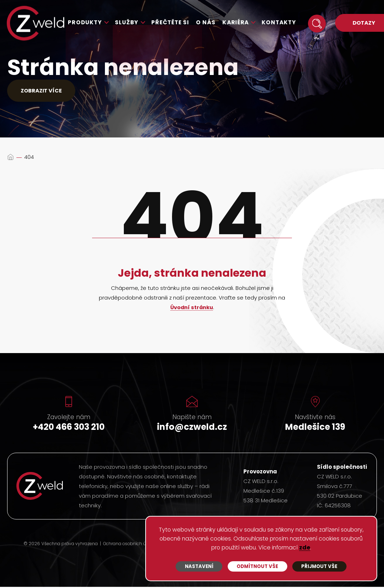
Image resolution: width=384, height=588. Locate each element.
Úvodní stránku (192, 309)
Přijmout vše (319, 566)
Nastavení (199, 566)
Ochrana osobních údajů (130, 545)
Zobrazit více (44, 91)
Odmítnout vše (257, 566)
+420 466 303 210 (69, 428)
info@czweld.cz (192, 428)
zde (330, 547)
